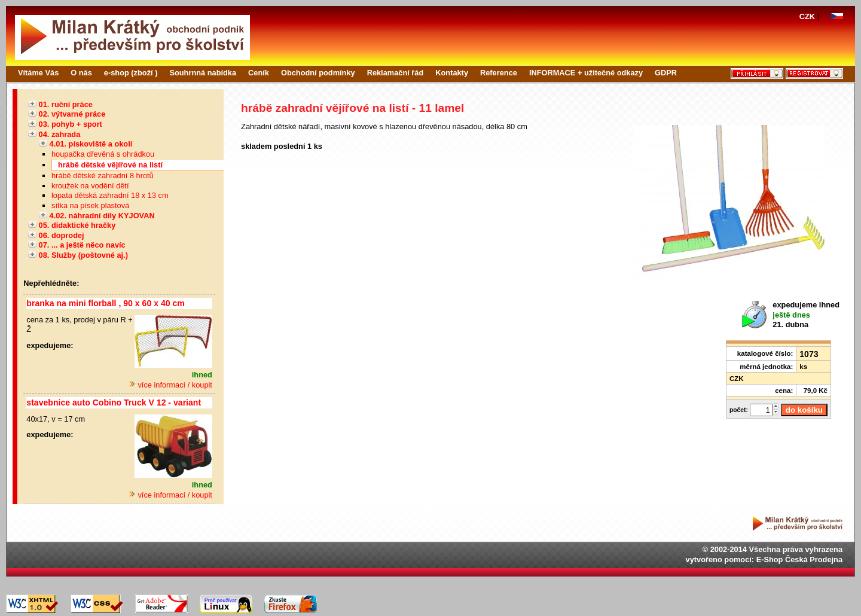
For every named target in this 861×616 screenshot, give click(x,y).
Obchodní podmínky (318, 73)
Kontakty (452, 73)
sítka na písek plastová (90, 205)
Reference (499, 73)
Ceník (259, 73)
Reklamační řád (396, 73)
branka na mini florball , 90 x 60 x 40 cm (105, 303)
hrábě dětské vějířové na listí (110, 165)
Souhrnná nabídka (203, 73)
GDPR (666, 73)
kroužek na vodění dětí (90, 186)
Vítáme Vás (38, 73)
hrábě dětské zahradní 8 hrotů (103, 176)
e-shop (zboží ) (131, 73)
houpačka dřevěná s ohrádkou (103, 154)
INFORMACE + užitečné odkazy (586, 73)
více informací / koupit (170, 385)
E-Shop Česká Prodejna (799, 559)
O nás (81, 73)
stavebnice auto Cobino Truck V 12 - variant (114, 402)
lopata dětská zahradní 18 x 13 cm (110, 195)
